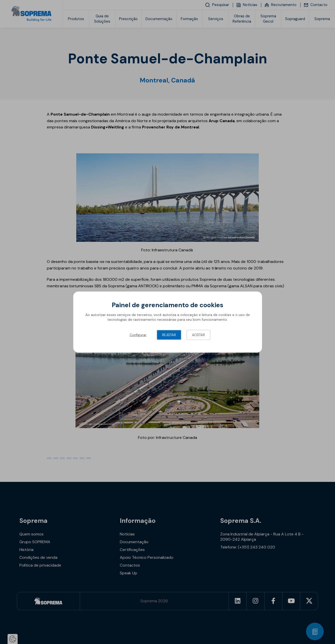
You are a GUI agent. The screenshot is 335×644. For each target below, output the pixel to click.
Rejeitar (169, 335)
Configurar (138, 335)
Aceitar (198, 335)
